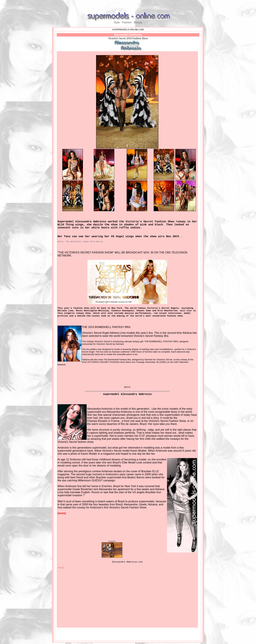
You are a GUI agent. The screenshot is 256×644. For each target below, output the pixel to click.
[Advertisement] (128, 6)
